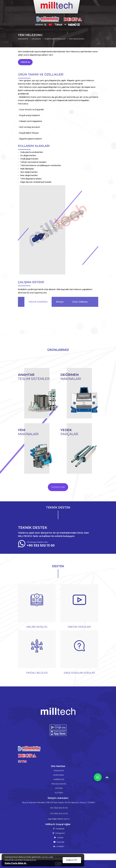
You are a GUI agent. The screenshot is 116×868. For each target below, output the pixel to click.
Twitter (59, 837)
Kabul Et (72, 860)
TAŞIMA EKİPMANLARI (55, 39)
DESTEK (59, 788)
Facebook (59, 829)
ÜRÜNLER (36, 39)
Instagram (59, 833)
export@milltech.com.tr (59, 819)
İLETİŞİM (59, 793)
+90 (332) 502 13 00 (59, 808)
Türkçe (55, 25)
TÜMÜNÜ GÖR (58, 487)
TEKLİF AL (25, 62)
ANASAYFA (23, 39)
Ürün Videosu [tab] (80, 302)
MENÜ (74, 25)
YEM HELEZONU (76, 39)
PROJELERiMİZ (59, 784)
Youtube (59, 842)
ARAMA (41, 25)
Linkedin (59, 846)
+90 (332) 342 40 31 (59, 813)
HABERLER (59, 779)
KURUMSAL (59, 775)
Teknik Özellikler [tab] (38, 302)
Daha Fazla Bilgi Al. (16, 863)
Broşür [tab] (60, 302)
